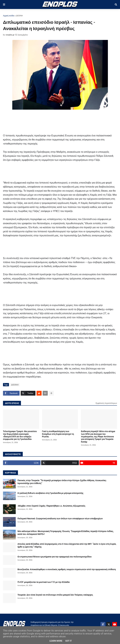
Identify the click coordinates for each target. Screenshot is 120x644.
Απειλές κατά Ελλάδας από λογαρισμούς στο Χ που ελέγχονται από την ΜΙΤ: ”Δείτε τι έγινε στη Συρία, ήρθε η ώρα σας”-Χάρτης (67, 545)
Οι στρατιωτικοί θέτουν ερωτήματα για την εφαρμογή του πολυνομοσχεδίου (55, 557)
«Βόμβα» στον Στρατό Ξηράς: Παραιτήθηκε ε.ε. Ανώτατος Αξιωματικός (51, 506)
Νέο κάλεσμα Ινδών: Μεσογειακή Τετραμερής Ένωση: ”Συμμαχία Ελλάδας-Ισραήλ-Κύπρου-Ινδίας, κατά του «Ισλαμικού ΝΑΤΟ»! (66, 533)
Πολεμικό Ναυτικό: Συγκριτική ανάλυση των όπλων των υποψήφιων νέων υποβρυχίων (60, 518)
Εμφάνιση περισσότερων (106, 403)
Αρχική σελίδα (9, 16)
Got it (68, 641)
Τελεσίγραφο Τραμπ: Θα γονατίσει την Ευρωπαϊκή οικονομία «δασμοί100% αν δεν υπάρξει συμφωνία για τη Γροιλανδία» (20, 435)
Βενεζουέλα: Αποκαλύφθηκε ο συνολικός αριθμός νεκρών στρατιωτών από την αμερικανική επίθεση (67, 569)
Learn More (56, 641)
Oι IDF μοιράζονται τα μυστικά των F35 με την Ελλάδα (44, 582)
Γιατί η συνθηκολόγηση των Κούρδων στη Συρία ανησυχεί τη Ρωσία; (58, 434)
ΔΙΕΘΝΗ (19, 16)
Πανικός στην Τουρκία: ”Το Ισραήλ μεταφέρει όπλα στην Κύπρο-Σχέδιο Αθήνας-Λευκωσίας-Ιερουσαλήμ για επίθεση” (62, 482)
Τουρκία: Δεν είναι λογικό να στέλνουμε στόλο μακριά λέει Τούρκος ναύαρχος (55, 595)
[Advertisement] (58, 122)
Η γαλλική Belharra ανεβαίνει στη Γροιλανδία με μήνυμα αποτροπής (50, 493)
